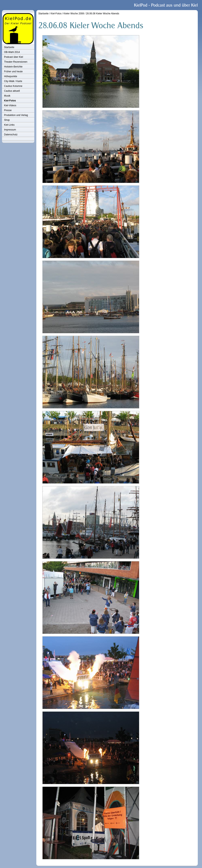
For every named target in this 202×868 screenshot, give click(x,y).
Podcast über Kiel (14, 57)
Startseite (9, 47)
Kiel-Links (9, 125)
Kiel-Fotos (10, 101)
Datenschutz (11, 135)
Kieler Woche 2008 (74, 14)
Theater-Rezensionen (16, 62)
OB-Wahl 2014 (12, 52)
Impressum (10, 130)
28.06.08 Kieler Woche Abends (103, 14)
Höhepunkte (11, 76)
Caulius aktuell (12, 91)
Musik (7, 96)
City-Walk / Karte (13, 81)
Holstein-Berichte (13, 67)
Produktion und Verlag (16, 115)
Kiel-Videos (10, 105)
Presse (8, 110)
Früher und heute (13, 72)
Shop (7, 120)
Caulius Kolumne (13, 86)
